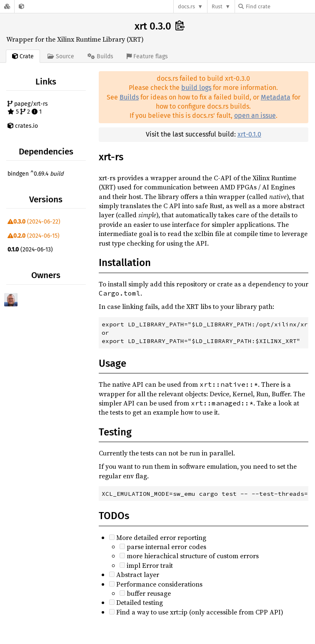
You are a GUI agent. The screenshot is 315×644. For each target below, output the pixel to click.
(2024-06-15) (34, 236)
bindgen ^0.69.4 (35, 174)
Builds (129, 97)
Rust (217, 6)
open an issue (255, 116)
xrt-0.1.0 (249, 134)
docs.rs (186, 6)
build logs (196, 88)
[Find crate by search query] (280, 6)
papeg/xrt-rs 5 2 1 (28, 108)
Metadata (276, 97)
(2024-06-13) (30, 250)
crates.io (23, 126)
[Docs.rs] (7, 6)
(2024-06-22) (34, 222)
